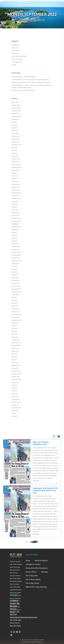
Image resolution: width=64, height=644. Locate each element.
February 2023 (16, 184)
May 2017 (14, 357)
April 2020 (14, 275)
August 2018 (15, 323)
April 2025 (14, 131)
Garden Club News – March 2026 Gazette (24, 77)
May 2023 (14, 179)
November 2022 (16, 193)
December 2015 (16, 402)
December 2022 (16, 190)
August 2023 (15, 170)
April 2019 (14, 303)
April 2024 (14, 153)
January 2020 (15, 283)
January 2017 (15, 368)
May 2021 (14, 238)
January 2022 (15, 216)
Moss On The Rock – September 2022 (41, 443)
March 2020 (15, 278)
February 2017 (16, 365)
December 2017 (16, 343)
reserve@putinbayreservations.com (24, 617)
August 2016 (15, 382)
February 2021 (16, 247)
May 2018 (14, 331)
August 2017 (15, 351)
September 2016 (16, 380)
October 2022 (15, 196)
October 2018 (15, 317)
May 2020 (14, 272)
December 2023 (16, 165)
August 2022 (15, 201)
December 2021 (16, 218)
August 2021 (15, 230)
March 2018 (15, 337)
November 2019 (16, 289)
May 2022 (14, 207)
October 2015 (15, 405)
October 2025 (15, 114)
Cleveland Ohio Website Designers (32, 642)
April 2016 (14, 394)
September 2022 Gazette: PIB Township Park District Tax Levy (45, 490)
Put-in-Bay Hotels (17, 62)
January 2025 (15, 139)
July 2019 (14, 298)
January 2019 (15, 312)
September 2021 (16, 227)
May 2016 (14, 391)
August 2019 (15, 295)
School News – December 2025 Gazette (23, 90)
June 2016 (14, 388)
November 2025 (16, 111)
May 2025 (14, 128)
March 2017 (15, 363)
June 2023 (14, 176)
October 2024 (15, 142)
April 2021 (14, 241)
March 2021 (15, 244)
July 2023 (14, 173)
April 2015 (14, 416)
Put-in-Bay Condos (17, 59)
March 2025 (15, 134)
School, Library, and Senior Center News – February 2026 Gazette (31, 82)
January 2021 (15, 249)
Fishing (14, 65)
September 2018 (16, 320)
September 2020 (16, 261)
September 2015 (16, 408)
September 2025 (16, 117)
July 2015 (14, 413)
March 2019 (15, 306)
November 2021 (16, 221)
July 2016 (14, 385)
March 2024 (15, 156)
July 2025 (14, 122)
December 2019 (16, 286)
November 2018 (16, 315)
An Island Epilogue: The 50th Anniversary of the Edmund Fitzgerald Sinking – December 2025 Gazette (31, 86)
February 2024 (16, 159)
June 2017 (14, 354)
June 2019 (14, 300)
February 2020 (16, 281)
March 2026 (15, 102)
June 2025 (14, 125)
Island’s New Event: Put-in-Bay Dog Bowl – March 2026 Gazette (30, 80)
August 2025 (15, 119)
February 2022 (16, 213)
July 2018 (14, 326)
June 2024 (14, 148)
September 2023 (16, 167)
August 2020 (15, 264)
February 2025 (16, 136)
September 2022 (16, 199)
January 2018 (15, 340)
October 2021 (15, 224)
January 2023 (15, 187)
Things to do (15, 53)
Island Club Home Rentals (19, 56)
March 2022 (15, 210)
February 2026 (16, 105)
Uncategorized (16, 45)
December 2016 (16, 371)
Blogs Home (15, 48)
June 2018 (14, 329)
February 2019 (16, 309)
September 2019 (16, 292)
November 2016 (16, 374)
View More (36, 481)
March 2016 (15, 397)
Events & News (16, 51)
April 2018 (14, 334)
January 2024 (15, 162)
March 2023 (15, 182)
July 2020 (14, 266)
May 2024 (14, 150)
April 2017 (14, 360)
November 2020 (16, 255)
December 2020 (16, 252)
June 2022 (14, 204)
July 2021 (14, 232)
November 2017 (16, 346)
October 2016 (15, 377)
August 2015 (15, 411)
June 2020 (14, 269)
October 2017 (15, 348)
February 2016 (16, 399)
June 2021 (14, 235)
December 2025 (16, 108)
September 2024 (16, 145)
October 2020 (16, 258)
